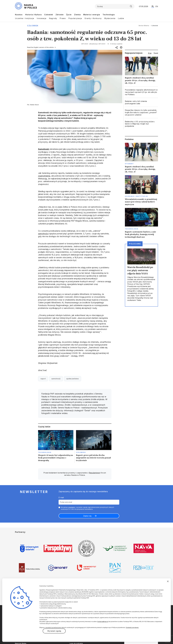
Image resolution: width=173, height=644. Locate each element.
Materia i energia (92, 15)
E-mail (61, 498)
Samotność (44, 149)
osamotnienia (44, 176)
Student (129, 164)
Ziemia (77, 15)
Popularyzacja (75, 18)
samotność (56, 379)
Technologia (109, 15)
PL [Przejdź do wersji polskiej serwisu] (153, 6)
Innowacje (42, 18)
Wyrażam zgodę (54, 631)
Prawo (63, 18)
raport (43, 379)
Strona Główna (144, 26)
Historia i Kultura (33, 15)
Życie (69, 15)
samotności (43, 234)
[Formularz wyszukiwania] (115, 6)
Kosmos (19, 15)
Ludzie (121, 18)
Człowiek (49, 15)
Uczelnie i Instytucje (25, 18)
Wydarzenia (110, 18)
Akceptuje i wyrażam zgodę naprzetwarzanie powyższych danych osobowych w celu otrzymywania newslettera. (87, 508)
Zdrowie (60, 15)
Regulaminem (95, 473)
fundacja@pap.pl (103, 622)
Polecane (135, 244)
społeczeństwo (73, 379)
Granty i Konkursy (93, 18)
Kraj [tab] (150, 53)
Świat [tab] (156, 53)
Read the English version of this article (40, 47)
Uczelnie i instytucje (136, 196)
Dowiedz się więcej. (132, 627)
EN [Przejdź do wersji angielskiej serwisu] (157, 6)
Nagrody (53, 18)
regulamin (72, 507)
